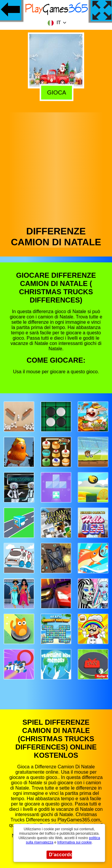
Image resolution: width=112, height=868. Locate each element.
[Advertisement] (56, 168)
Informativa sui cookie (74, 842)
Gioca (56, 92)
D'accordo (60, 855)
